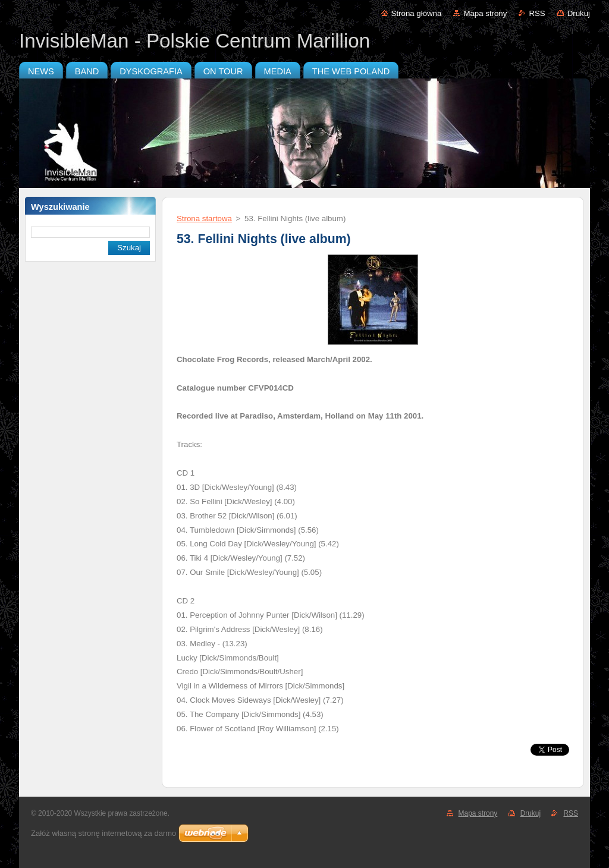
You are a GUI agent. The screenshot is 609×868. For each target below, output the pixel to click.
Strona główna (417, 13)
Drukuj (579, 13)
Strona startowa (204, 218)
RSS (537, 13)
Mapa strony (485, 13)
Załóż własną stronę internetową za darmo (103, 833)
